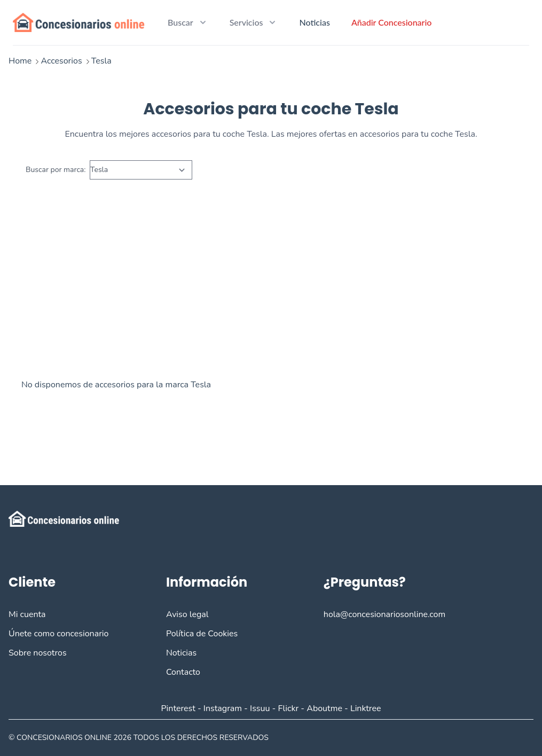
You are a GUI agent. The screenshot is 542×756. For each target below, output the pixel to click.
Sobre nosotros (38, 653)
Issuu (260, 708)
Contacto (183, 672)
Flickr (289, 708)
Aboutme (324, 708)
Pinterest (178, 708)
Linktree (366, 708)
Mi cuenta (27, 614)
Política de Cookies (202, 634)
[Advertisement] (271, 290)
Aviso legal (187, 614)
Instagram (223, 708)
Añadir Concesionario (392, 22)
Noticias (314, 22)
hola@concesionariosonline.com (384, 614)
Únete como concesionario (58, 634)
